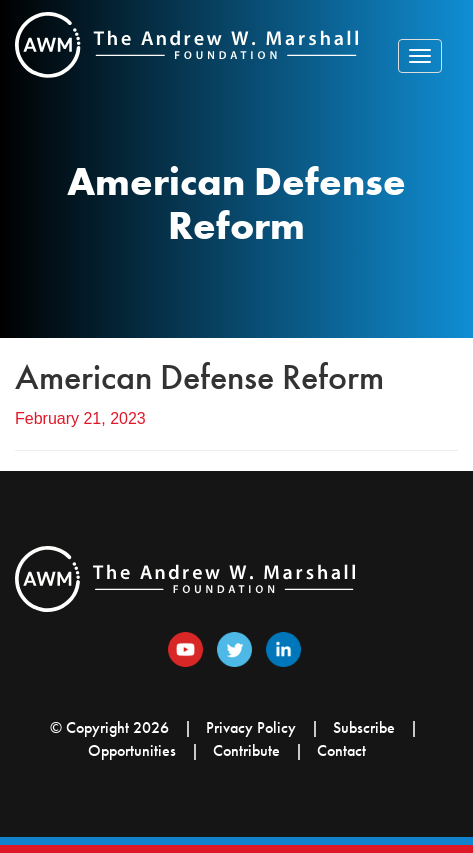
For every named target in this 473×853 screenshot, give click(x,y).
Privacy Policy (251, 727)
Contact (341, 750)
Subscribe (364, 727)
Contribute (246, 750)
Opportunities (132, 750)
